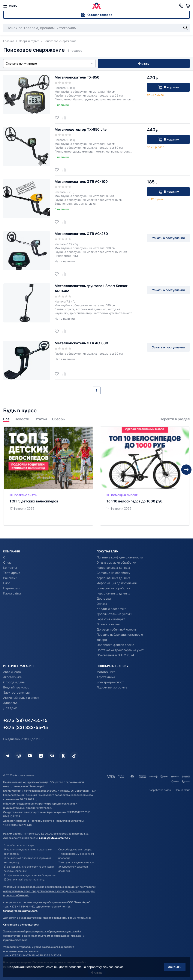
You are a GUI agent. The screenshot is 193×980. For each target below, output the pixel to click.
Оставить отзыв (108, 624)
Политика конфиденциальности (120, 557)
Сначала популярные (49, 63)
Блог (7, 583)
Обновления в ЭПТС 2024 (115, 655)
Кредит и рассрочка (111, 609)
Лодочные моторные (112, 687)
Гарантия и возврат (111, 619)
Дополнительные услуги (114, 614)
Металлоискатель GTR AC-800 (81, 343)
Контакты (10, 568)
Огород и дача (14, 682)
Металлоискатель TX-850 (77, 77)
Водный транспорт (17, 687)
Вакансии (10, 578)
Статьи (41, 419)
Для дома (10, 708)
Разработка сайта (160, 790)
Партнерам (11, 588)
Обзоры (59, 419)
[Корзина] (188, 6)
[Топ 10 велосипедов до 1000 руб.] (145, 476)
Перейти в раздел (175, 419)
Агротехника (12, 677)
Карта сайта (12, 593)
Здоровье (10, 703)
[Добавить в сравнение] (66, 117)
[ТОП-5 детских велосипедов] (48, 476)
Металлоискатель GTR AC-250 (81, 234)
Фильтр (144, 63)
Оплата (102, 604)
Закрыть (175, 967)
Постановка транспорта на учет (120, 650)
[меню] (10, 6)
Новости (22, 419)
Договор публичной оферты (117, 629)
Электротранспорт (17, 692)
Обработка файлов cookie (115, 645)
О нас (7, 562)
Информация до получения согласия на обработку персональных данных (117, 588)
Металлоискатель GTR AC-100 (81, 181)
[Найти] (186, 28)
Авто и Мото (12, 672)
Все (6, 419)
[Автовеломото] (97, 6)
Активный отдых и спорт (21, 698)
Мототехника (106, 672)
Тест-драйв (12, 573)
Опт (6, 557)
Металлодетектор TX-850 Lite (81, 129)
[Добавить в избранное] (58, 117)
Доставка (104, 598)
